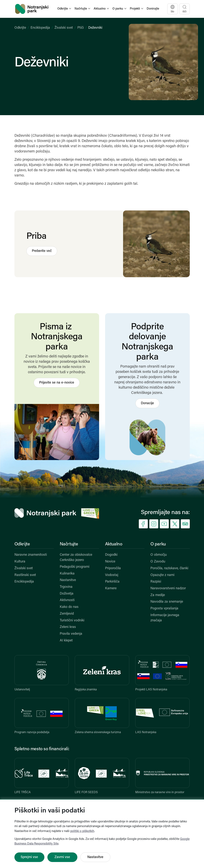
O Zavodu (158, 562)
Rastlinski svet (25, 575)
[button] (65, 9)
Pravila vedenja (71, 634)
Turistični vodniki (72, 621)
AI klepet (66, 641)
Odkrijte (20, 28)
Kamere (111, 588)
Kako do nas (69, 607)
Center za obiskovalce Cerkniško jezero (76, 558)
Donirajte (153, 9)
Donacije (147, 403)
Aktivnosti (67, 600)
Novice (110, 562)
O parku (158, 544)
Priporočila (113, 568)
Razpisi (156, 582)
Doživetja (67, 594)
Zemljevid (67, 614)
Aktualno (114, 544)
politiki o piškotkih (82, 831)
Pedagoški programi (75, 567)
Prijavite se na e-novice (57, 383)
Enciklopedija (40, 28)
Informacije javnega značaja (165, 618)
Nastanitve (68, 580)
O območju (159, 555)
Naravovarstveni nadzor (168, 588)
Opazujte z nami (162, 575)
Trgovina (66, 587)
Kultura (20, 562)
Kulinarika (67, 574)
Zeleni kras (68, 627)
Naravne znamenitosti (31, 555)
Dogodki (111, 555)
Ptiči (81, 28)
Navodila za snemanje (167, 602)
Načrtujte (69, 544)
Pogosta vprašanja (164, 609)
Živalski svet (64, 28)
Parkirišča (112, 582)
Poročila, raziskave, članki (169, 568)
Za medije (158, 595)
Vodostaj (112, 575)
